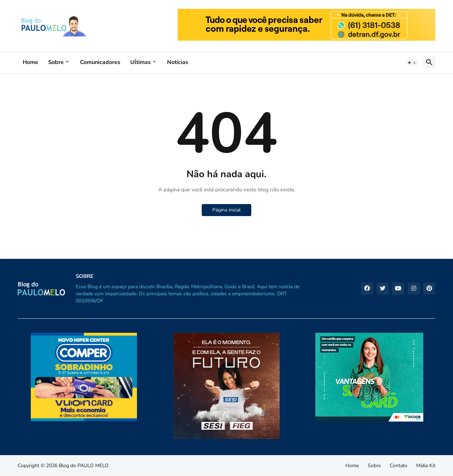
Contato (398, 466)
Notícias (178, 62)
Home (30, 62)
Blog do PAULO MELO (84, 466)
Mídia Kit (426, 466)
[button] (412, 63)
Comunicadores (100, 62)
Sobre (56, 62)
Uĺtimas (141, 62)
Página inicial (226, 210)
